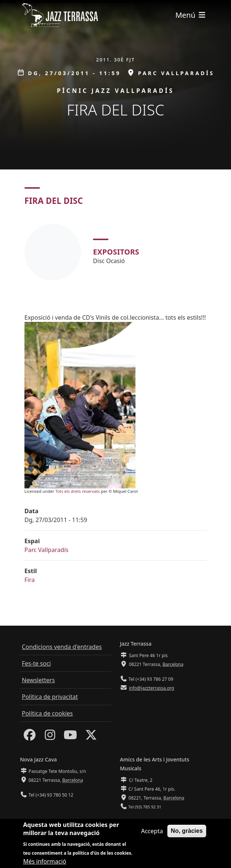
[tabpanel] (115, 252)
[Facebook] (30, 737)
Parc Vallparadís (46, 550)
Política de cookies (47, 713)
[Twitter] (91, 737)
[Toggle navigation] (191, 15)
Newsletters (38, 680)
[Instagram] (50, 737)
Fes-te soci (36, 663)
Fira (30, 580)
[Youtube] (70, 737)
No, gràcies (187, 834)
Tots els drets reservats (77, 491)
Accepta (152, 834)
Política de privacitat (50, 697)
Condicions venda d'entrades (62, 647)
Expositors (116, 252)
